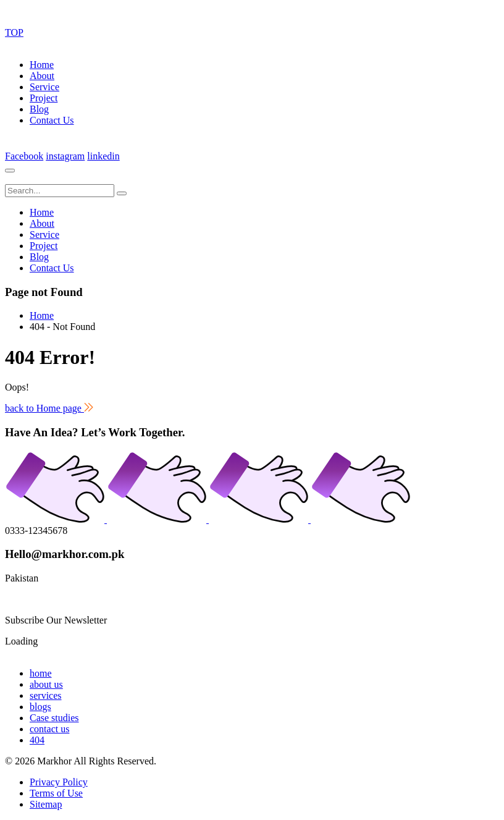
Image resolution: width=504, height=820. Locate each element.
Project (44, 98)
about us (46, 684)
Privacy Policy (59, 782)
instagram (65, 156)
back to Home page (49, 408)
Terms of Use (56, 793)
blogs (40, 707)
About (42, 76)
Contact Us (52, 120)
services (46, 695)
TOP (14, 32)
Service (44, 87)
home (41, 673)
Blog (39, 109)
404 (37, 740)
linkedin (103, 156)
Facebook (24, 156)
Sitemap (46, 804)
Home (42, 65)
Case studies (54, 718)
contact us (49, 729)
